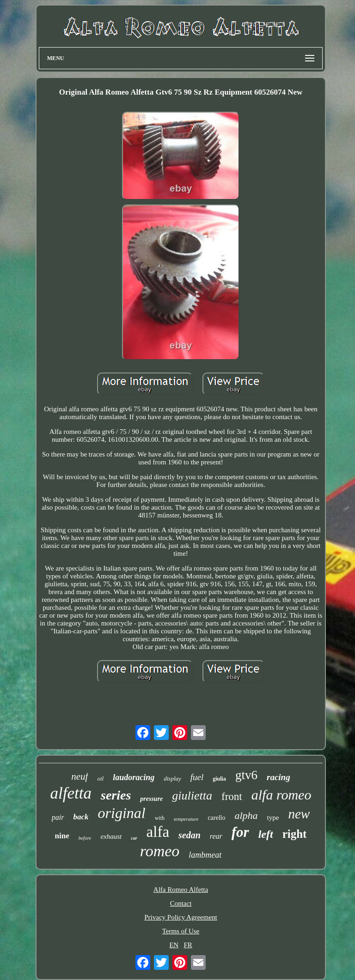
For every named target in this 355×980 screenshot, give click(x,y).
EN (174, 945)
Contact (181, 903)
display (172, 779)
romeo (160, 851)
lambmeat (205, 855)
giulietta (192, 796)
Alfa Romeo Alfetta (181, 890)
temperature (186, 819)
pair (58, 817)
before (85, 838)
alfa (158, 832)
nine (62, 836)
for (240, 832)
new (299, 814)
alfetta (71, 793)
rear (216, 836)
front (232, 797)
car (134, 838)
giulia (219, 779)
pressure (151, 799)
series (116, 795)
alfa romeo (282, 795)
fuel (197, 777)
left (266, 834)
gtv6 (246, 775)
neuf (80, 776)
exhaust (111, 836)
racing (278, 777)
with (160, 818)
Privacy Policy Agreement (181, 917)
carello (216, 818)
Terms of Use (181, 931)
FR (188, 945)
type (273, 818)
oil (100, 779)
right (295, 834)
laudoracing (134, 777)
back (81, 817)
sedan (190, 835)
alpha (246, 815)
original (122, 813)
